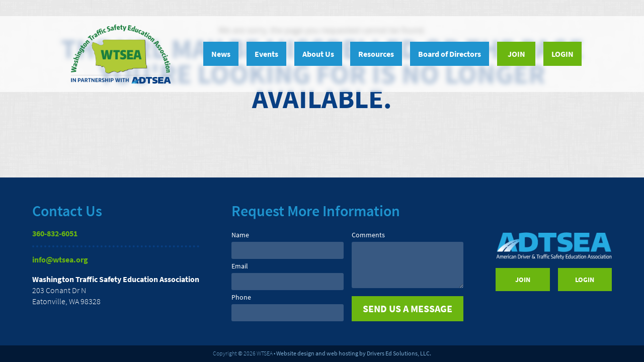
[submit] (408, 309)
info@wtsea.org (60, 259)
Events (266, 54)
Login (562, 54)
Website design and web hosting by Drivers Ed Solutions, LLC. (354, 353)
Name (240, 235)
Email (240, 266)
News (221, 54)
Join (516, 54)
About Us (318, 54)
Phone (241, 297)
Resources (376, 54)
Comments (368, 235)
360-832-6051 (55, 233)
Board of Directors (450, 54)
